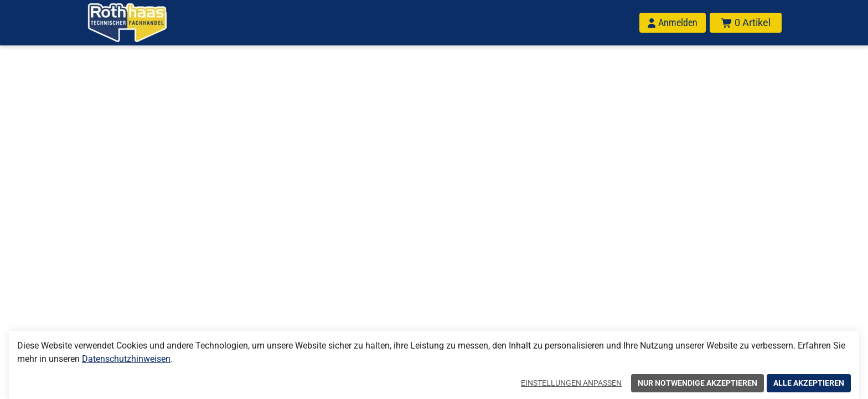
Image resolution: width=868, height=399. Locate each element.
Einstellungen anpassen (571, 383)
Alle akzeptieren (809, 383)
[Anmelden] (673, 23)
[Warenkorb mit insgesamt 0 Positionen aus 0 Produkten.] (746, 23)
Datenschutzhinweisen (126, 359)
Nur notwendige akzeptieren (697, 383)
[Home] (142, 23)
